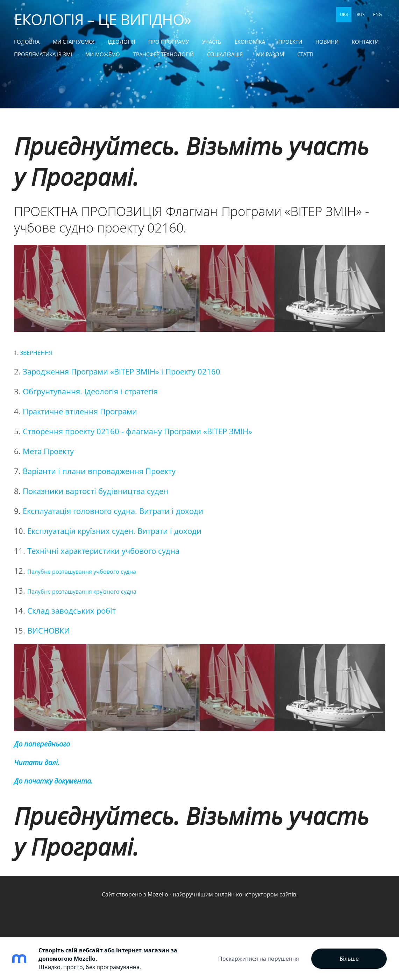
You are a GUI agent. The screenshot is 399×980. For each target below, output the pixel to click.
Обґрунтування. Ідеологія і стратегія (90, 391)
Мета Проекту (48, 451)
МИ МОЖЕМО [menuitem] (103, 54)
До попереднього (42, 744)
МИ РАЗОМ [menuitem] (270, 54)
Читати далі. (37, 762)
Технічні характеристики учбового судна (103, 551)
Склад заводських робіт (72, 611)
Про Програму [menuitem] (169, 42)
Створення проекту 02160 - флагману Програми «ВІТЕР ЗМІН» (137, 431)
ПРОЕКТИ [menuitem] (290, 42)
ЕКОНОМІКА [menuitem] (250, 42)
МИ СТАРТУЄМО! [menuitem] (74, 42)
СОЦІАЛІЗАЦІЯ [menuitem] (225, 54)
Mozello (158, 894)
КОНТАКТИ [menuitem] (365, 42)
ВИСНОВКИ (49, 631)
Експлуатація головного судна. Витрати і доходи (113, 511)
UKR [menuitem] (344, 15)
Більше (349, 959)
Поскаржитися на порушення (259, 959)
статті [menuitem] (305, 54)
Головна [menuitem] (27, 42)
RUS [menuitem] (361, 15)
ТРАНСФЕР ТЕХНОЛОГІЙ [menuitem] (163, 54)
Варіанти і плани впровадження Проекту (99, 471)
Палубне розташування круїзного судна (82, 592)
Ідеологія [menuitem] (121, 42)
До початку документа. (53, 781)
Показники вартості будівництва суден (95, 491)
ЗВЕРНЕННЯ (36, 353)
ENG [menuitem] (377, 15)
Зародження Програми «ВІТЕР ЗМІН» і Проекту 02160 (122, 371)
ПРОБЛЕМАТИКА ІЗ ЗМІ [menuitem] (43, 54)
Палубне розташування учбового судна (82, 572)
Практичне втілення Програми (80, 411)
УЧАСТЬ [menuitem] (212, 42)
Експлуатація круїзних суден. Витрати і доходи (114, 531)
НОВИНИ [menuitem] (327, 42)
